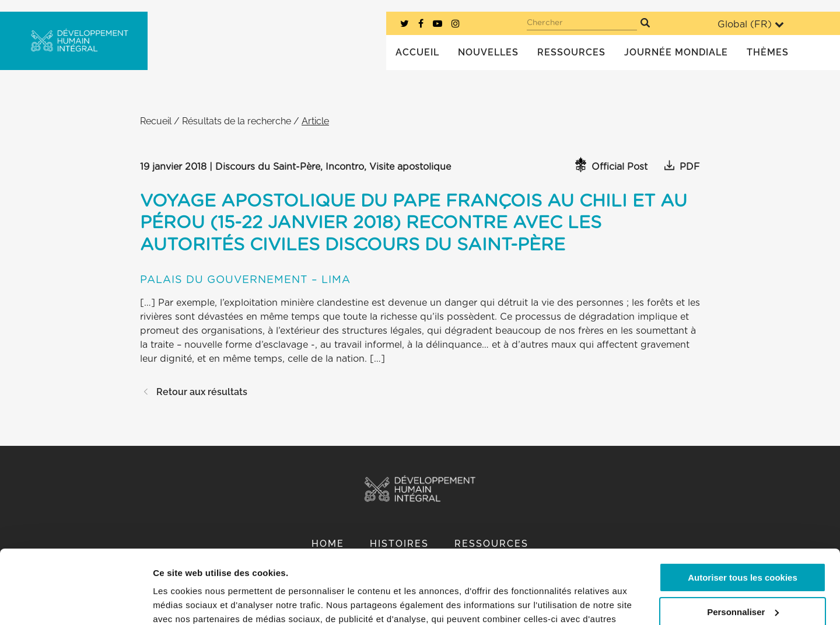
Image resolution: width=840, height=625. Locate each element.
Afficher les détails (192, 602)
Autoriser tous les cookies (743, 514)
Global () (751, 24)
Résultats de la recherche (237, 121)
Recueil (156, 121)
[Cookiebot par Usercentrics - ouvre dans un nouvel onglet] (76, 602)
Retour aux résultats (194, 392)
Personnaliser (743, 548)
